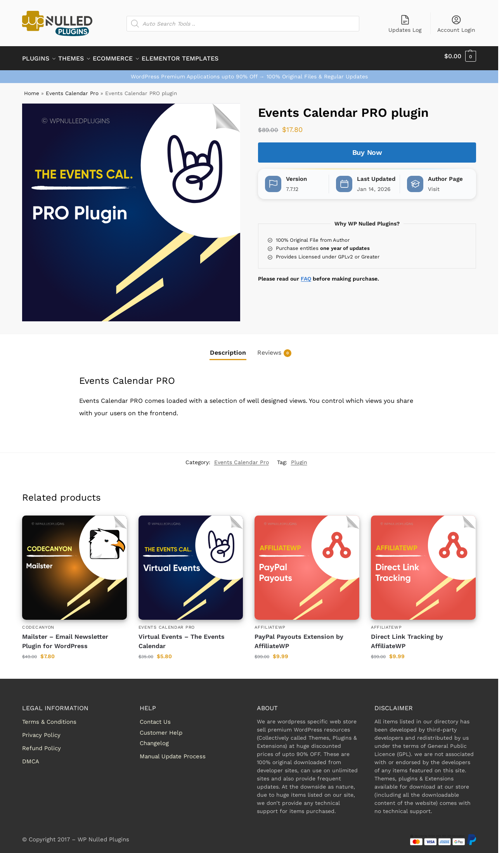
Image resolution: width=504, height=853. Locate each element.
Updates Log (405, 24)
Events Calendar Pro (72, 89)
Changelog (154, 739)
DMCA (31, 757)
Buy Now (367, 148)
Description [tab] (228, 348)
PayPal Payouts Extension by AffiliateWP (299, 637)
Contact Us (155, 718)
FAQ (306, 274)
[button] (460, 56)
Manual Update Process (173, 752)
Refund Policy (42, 744)
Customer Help (161, 728)
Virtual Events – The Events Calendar (182, 637)
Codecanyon (38, 623)
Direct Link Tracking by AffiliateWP (407, 637)
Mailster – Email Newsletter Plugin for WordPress (65, 637)
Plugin (299, 458)
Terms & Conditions (49, 718)
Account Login (456, 24)
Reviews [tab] (274, 349)
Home (32, 89)
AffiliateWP (270, 623)
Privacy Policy (41, 731)
